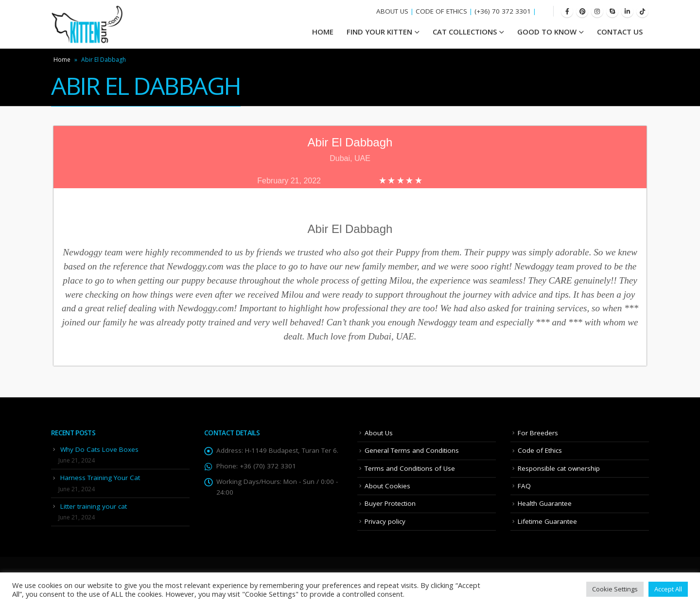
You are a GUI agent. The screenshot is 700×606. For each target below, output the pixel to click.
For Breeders (538, 433)
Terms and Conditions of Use (410, 468)
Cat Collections (465, 32)
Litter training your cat (94, 506)
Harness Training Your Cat (100, 478)
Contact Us (620, 32)
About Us (379, 433)
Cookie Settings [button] (615, 589)
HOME (323, 32)
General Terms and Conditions (412, 450)
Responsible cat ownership (559, 468)
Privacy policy (385, 521)
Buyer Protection (390, 503)
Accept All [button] (668, 589)
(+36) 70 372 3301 (503, 11)
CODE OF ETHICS (441, 11)
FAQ (524, 486)
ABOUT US (392, 11)
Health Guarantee (545, 503)
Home (62, 60)
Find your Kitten (379, 32)
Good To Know (547, 32)
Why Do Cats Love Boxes (99, 449)
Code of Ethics (540, 450)
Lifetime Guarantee (547, 521)
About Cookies (387, 486)
